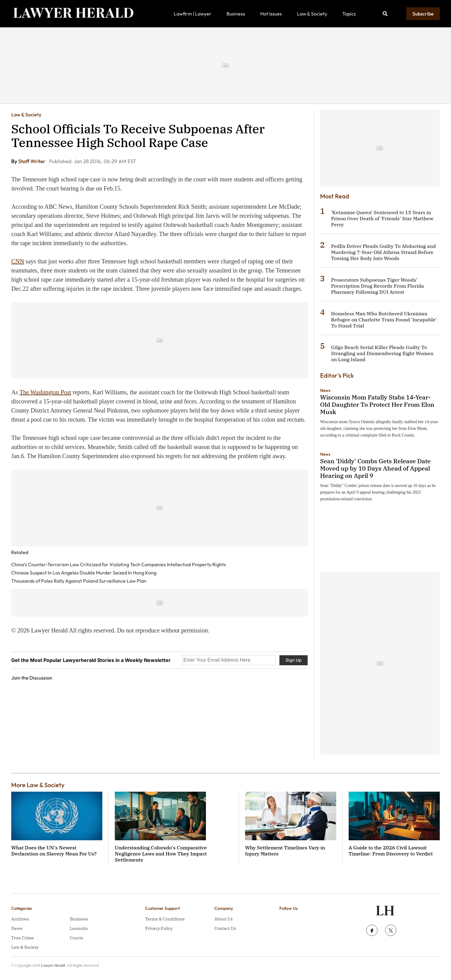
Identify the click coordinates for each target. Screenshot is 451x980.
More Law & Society (38, 785)
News (325, 390)
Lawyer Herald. (53, 965)
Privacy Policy (159, 928)
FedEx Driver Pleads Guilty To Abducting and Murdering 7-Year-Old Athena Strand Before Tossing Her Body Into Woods (383, 252)
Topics (349, 14)
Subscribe (423, 14)
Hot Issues (271, 14)
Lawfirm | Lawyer (193, 14)
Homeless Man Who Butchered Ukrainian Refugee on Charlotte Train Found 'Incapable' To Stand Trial (384, 320)
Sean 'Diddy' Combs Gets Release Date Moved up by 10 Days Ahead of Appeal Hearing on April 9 (375, 468)
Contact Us (225, 928)
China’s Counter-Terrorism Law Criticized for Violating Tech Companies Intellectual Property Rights (119, 564)
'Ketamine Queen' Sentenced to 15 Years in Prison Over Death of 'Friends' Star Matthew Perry (382, 218)
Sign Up (294, 660)
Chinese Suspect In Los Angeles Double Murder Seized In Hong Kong (84, 573)
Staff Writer (32, 161)
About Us (224, 919)
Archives (20, 919)
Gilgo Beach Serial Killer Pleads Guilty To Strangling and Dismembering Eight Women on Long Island (382, 353)
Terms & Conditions (165, 919)
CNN (18, 261)
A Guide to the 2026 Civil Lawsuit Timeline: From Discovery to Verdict (391, 851)
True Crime (23, 938)
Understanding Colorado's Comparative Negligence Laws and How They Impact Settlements (161, 854)
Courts (77, 938)
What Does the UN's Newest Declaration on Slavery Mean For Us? (54, 851)
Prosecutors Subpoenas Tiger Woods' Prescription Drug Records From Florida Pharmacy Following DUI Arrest (378, 286)
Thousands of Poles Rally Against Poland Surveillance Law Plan (79, 581)
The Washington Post (45, 392)
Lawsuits (79, 928)
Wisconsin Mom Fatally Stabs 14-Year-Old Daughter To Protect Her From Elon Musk (377, 404)
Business (236, 14)
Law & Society (312, 14)
